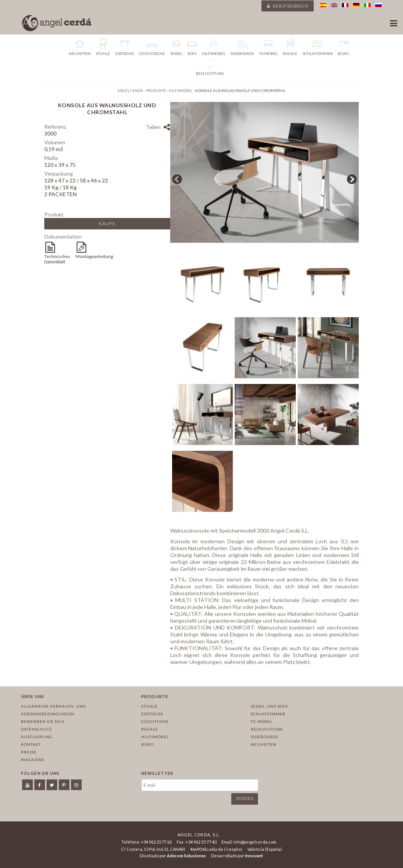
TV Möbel (262, 721)
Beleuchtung (267, 729)
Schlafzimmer (268, 714)
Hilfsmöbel (155, 737)
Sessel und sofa (269, 706)
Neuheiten (264, 744)
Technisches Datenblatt (57, 259)
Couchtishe (155, 721)
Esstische (152, 714)
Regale (150, 729)
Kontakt (31, 744)
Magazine (33, 760)
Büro (147, 744)
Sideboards (264, 737)
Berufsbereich (288, 6)
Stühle (149, 706)
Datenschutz (36, 729)
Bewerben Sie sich (43, 721)
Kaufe (107, 223)
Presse (29, 752)
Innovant (254, 856)
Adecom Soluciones (186, 856)
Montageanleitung (91, 256)
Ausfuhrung (37, 737)
